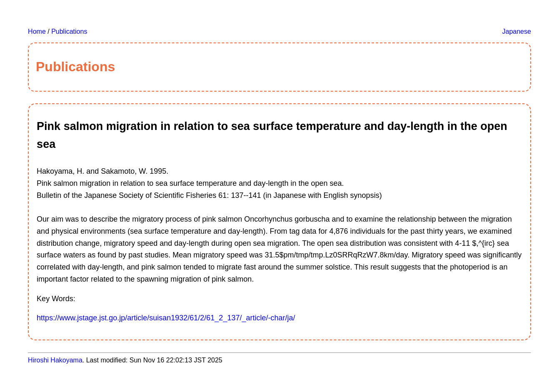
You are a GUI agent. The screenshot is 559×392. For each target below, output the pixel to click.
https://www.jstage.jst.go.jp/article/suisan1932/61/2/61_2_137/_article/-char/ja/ (166, 318)
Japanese (517, 31)
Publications (69, 31)
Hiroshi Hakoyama (55, 360)
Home (37, 31)
